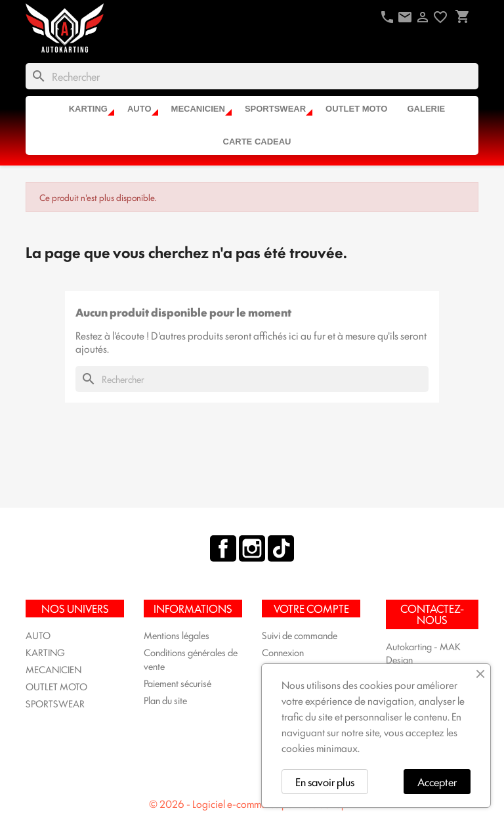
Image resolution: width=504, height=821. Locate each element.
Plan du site (165, 700)
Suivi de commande (300, 635)
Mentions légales (177, 635)
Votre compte (311, 608)
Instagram (252, 548)
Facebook (223, 548)
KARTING (88, 109)
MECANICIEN (198, 109)
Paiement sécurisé (178, 683)
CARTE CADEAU (257, 142)
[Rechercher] (252, 76)
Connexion (283, 652)
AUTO (139, 109)
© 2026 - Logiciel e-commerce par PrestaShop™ (252, 804)
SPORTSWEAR (275, 109)
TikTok (281, 548)
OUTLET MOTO (356, 109)
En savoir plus (325, 782)
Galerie (426, 109)
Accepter (437, 782)
